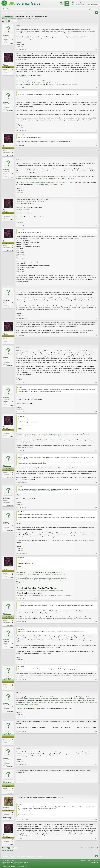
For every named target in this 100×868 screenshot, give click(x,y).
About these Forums (93, 5)
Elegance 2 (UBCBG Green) (8, 862)
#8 (96, 318)
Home (92, 862)
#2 (96, 88)
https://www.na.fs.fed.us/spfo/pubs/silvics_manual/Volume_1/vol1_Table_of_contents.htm (41, 436)
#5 (96, 195)
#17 (96, 625)
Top (95, 862)
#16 (96, 599)
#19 (96, 689)
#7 (96, 284)
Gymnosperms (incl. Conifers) (16, 19)
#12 (96, 451)
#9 (96, 343)
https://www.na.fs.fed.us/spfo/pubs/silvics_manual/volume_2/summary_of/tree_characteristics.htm (44, 580)
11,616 (12, 473)
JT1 (4, 64)
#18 (96, 662)
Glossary (19, 584)
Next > (15, 21)
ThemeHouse (24, 865)
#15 (96, 554)
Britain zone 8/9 (10, 478)
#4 (96, 155)
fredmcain (30, 19)
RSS (97, 862)
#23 (96, 794)
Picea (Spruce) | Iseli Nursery (25, 213)
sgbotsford (6, 809)
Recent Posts (6, 9)
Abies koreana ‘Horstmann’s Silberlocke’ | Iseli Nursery (32, 202)
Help (89, 862)
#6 (96, 226)
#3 (96, 130)
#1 (96, 49)
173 (13, 814)
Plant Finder (20, 219)
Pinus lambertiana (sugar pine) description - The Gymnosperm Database (51, 183)
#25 (96, 845)
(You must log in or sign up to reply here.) (88, 849)
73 (13, 39)
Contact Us (84, 862)
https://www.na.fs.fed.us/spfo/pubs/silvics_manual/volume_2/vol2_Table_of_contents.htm (41, 575)
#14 (96, 508)
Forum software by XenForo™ (15, 864)
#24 (96, 821)
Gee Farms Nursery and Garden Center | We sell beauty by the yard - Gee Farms (39, 83)
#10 (96, 383)
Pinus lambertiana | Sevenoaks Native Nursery (34, 179)
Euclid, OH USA (10, 74)
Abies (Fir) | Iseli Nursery (24, 209)
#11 (96, 412)
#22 (96, 767)
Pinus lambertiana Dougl (64, 533)
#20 (96, 718)
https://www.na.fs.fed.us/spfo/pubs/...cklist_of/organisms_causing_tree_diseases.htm (40, 591)
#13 (96, 483)
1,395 (12, 69)
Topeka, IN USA (10, 44)
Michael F (6, 466)
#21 (96, 744)
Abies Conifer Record (22, 77)
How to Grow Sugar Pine (70, 177)
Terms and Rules (94, 864)
